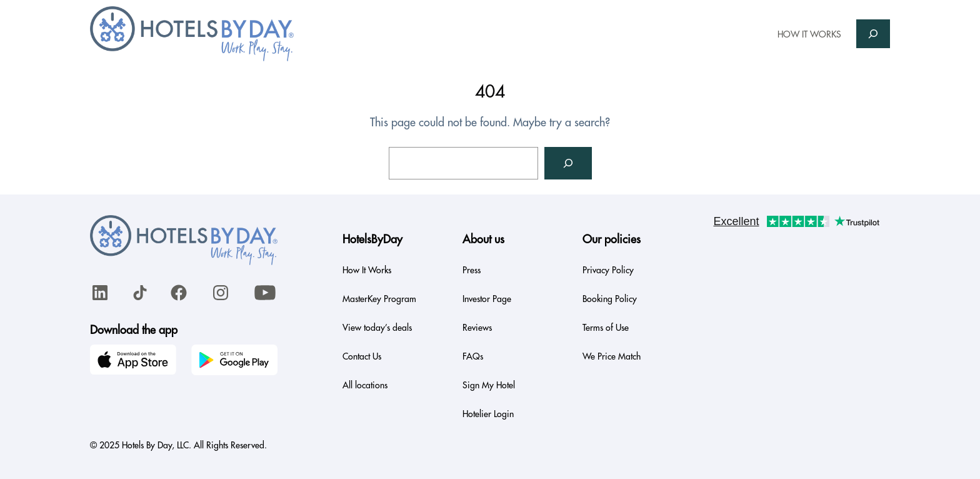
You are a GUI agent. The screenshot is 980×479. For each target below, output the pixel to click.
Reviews (477, 328)
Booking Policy (610, 299)
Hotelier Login (488, 414)
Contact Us (362, 356)
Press (472, 270)
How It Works (367, 270)
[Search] (568, 163)
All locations (365, 385)
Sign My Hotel (489, 385)
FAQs (473, 356)
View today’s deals (377, 328)
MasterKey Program (379, 299)
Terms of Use (606, 328)
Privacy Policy (608, 270)
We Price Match (612, 356)
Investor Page (487, 299)
